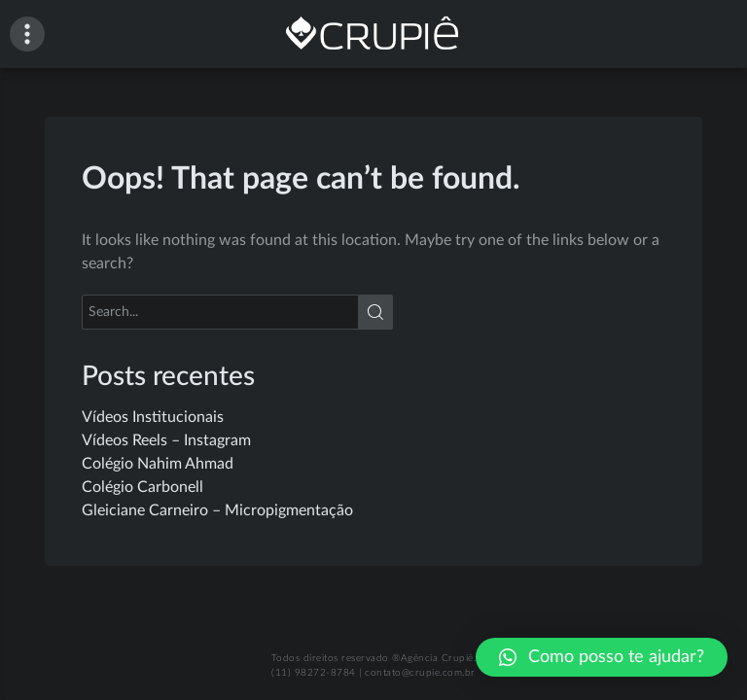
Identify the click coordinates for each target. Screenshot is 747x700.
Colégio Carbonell (142, 487)
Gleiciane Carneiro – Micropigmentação (217, 510)
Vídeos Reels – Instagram (166, 440)
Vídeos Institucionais (153, 417)
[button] (602, 657)
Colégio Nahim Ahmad (158, 464)
